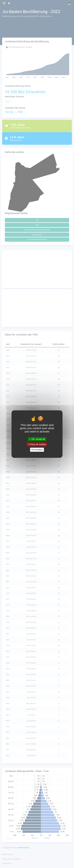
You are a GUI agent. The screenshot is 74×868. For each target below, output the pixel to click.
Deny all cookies (37, 444)
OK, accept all (37, 439)
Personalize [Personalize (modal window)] (37, 450)
